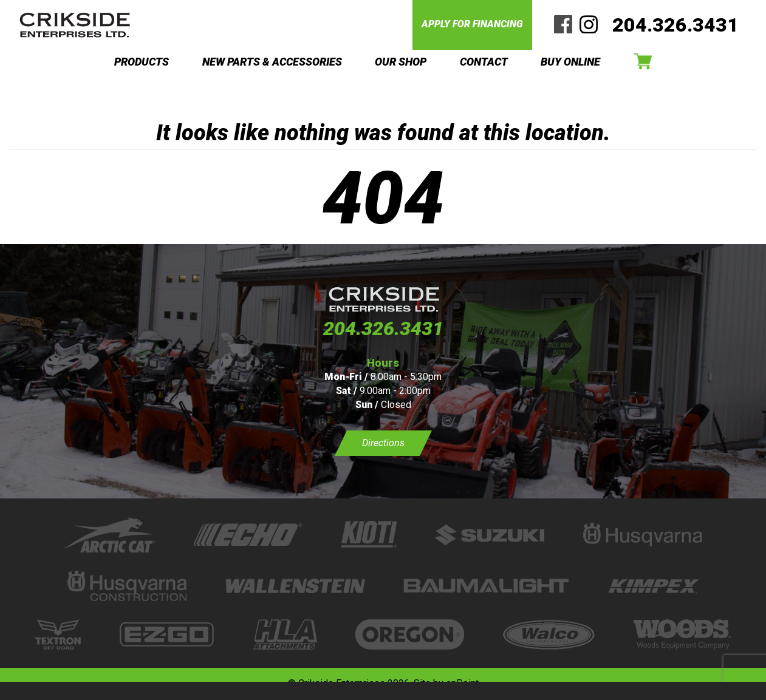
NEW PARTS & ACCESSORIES (272, 62)
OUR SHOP (401, 62)
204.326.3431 (675, 25)
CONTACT (484, 62)
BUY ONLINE (570, 62)
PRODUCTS (142, 62)
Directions (383, 443)
